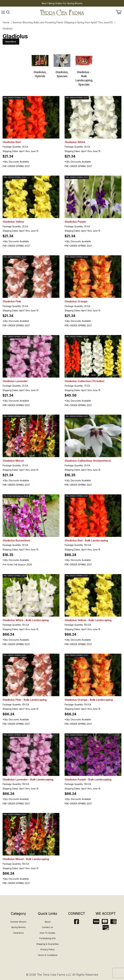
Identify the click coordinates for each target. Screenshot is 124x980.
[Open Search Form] (8, 12)
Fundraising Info (48, 938)
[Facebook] (77, 923)
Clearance (18, 933)
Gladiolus (8, 29)
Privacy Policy (48, 949)
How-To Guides (48, 933)
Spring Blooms (18, 927)
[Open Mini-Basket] (120, 12)
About (48, 922)
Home (6, 22)
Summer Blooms (18, 922)
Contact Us (47, 927)
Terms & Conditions (48, 955)
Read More (11, 42)
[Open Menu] (3, 12)
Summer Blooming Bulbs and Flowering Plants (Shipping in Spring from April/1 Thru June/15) (63, 22)
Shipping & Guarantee (47, 944)
